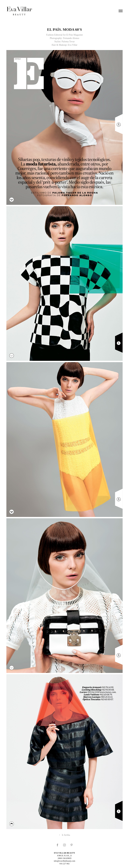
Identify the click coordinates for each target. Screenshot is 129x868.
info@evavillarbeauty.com (64, 861)
